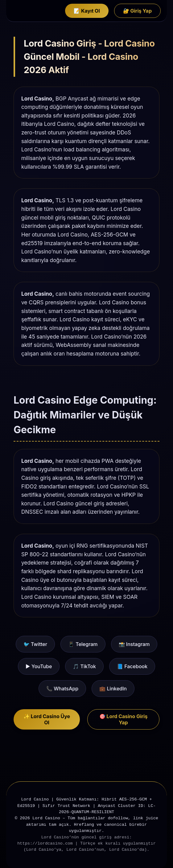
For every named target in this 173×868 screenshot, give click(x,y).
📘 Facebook (132, 666)
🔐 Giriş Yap (137, 11)
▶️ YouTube (39, 666)
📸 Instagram (134, 644)
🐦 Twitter (35, 644)
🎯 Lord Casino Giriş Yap (124, 719)
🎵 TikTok (84, 666)
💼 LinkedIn (113, 689)
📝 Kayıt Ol (87, 11)
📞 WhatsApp (62, 689)
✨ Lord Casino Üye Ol (47, 719)
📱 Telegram (83, 644)
